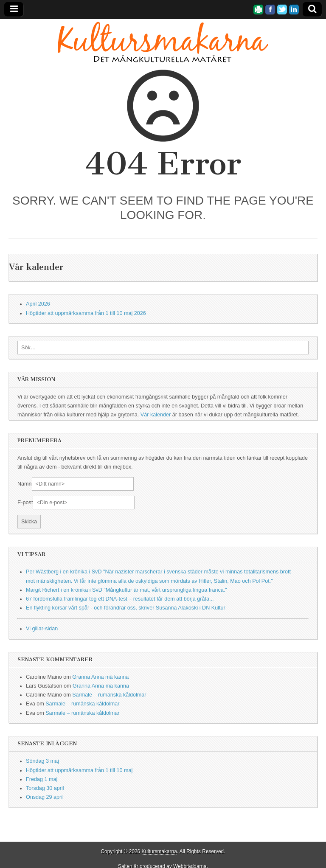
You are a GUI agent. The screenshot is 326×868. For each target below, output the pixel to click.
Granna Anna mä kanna (100, 677)
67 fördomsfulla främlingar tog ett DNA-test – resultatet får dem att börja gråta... (120, 599)
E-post (25, 503)
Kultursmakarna (159, 851)
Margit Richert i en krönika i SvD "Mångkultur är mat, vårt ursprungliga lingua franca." (126, 590)
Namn (25, 484)
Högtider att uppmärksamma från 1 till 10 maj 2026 (86, 313)
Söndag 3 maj (42, 761)
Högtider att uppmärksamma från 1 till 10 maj (79, 770)
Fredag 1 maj (42, 779)
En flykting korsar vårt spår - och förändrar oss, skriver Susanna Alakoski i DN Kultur (126, 608)
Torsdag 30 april (45, 788)
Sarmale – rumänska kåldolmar (109, 695)
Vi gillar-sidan (42, 629)
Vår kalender (156, 415)
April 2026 (38, 304)
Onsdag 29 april (45, 797)
